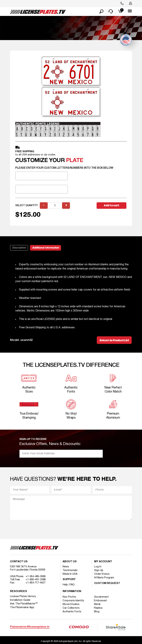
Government (101, 597)
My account (103, 562)
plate (75, 161)
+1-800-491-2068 (36, 580)
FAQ (72, 585)
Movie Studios (71, 604)
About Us (70, 562)
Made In (70, 574)
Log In (98, 567)
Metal (97, 604)
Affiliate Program (104, 578)
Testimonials (70, 570)
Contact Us (19, 562)
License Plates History (23, 597)
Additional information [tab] (45, 248)
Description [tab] (19, 248)
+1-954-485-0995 (36, 577)
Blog (97, 612)
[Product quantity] (55, 206)
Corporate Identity (73, 601)
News (66, 567)
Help (65, 585)
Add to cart (111, 205)
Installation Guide (20, 600)
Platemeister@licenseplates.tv (30, 627)
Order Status (102, 574)
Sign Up (99, 570)
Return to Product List (114, 340)
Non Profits (69, 597)
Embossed (100, 601)
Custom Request (107, 584)
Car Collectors (71, 608)
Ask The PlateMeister (24, 604)
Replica (98, 608)
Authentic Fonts (72, 612)
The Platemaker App (22, 608)
